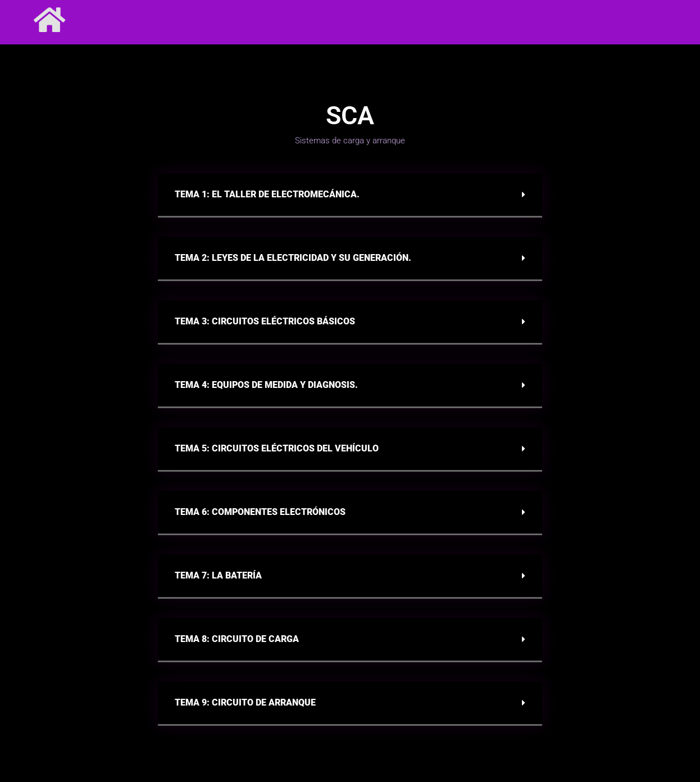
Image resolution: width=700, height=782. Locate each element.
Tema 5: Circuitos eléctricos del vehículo (277, 448)
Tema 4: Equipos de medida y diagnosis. (266, 385)
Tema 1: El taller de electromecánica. (267, 194)
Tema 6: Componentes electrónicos (260, 512)
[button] (350, 195)
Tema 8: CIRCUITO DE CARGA (237, 639)
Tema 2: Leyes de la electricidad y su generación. (293, 258)
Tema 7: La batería (218, 575)
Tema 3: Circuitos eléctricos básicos (265, 321)
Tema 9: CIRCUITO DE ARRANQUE (245, 702)
